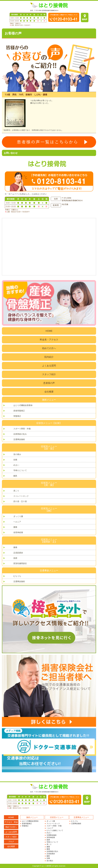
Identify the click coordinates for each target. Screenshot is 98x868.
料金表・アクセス (49, 340)
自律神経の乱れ (20, 434)
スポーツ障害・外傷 (22, 429)
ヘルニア (17, 522)
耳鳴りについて (20, 470)
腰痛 (15, 527)
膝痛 (15, 547)
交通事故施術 (19, 439)
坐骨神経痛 (18, 532)
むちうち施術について (55, 830)
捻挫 (15, 558)
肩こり (16, 491)
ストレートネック (21, 496)
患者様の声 (49, 383)
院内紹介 (49, 357)
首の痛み (17, 454)
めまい (16, 465)
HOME (49, 331)
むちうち (17, 576)
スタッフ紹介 (49, 374)
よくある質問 (49, 366)
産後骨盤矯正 (19, 411)
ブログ (11, 842)
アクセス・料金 (11, 822)
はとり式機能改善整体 (23, 405)
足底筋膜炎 (18, 553)
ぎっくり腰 (18, 516)
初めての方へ (49, 348)
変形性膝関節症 (20, 563)
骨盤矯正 (17, 416)
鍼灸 (15, 476)
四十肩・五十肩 (20, 501)
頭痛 (15, 460)
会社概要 (49, 392)
